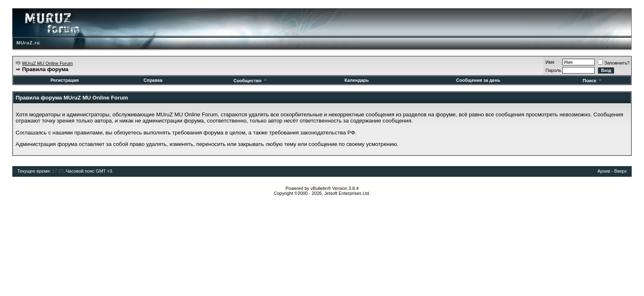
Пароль (553, 70)
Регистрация (65, 80)
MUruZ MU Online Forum (47, 63)
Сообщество (250, 81)
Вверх (620, 171)
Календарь (357, 80)
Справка (153, 80)
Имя (550, 62)
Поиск (593, 81)
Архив (604, 171)
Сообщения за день (478, 80)
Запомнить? (614, 63)
